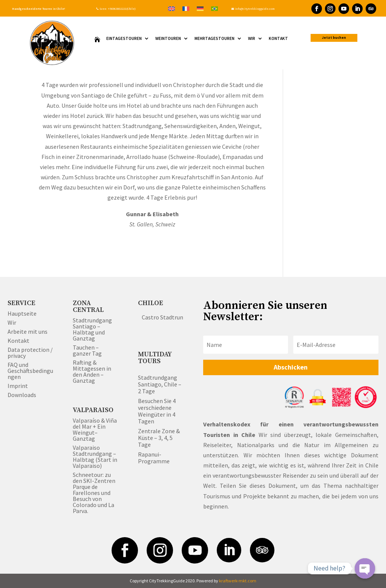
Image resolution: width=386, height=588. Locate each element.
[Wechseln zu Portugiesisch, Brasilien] (214, 8)
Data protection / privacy (30, 353)
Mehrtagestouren (214, 39)
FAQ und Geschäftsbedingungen (30, 371)
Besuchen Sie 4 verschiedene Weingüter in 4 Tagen (157, 411)
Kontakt (278, 39)
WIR (252, 39)
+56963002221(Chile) (121, 9)
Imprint (18, 386)
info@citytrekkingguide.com (253, 9)
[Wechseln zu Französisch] (186, 8)
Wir (12, 322)
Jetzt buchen (334, 38)
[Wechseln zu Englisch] (172, 8)
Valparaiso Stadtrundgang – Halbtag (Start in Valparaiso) (95, 457)
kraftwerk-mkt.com (238, 581)
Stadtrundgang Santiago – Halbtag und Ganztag (92, 329)
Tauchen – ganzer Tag (87, 350)
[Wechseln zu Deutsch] (200, 8)
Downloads (22, 395)
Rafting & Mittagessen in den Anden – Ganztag (92, 371)
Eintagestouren (124, 39)
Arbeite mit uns (28, 331)
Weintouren (168, 39)
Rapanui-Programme (154, 458)
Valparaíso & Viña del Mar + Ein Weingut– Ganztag (95, 429)
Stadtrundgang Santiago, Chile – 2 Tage (160, 384)
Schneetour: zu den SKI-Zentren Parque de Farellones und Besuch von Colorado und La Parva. (94, 493)
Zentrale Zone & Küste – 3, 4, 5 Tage (159, 438)
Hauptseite (22, 313)
